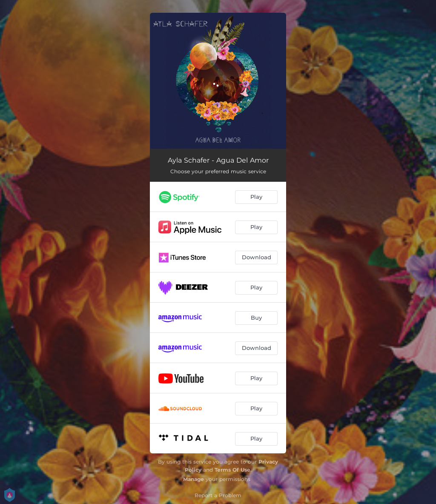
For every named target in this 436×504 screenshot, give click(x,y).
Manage (194, 479)
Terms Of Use (232, 470)
